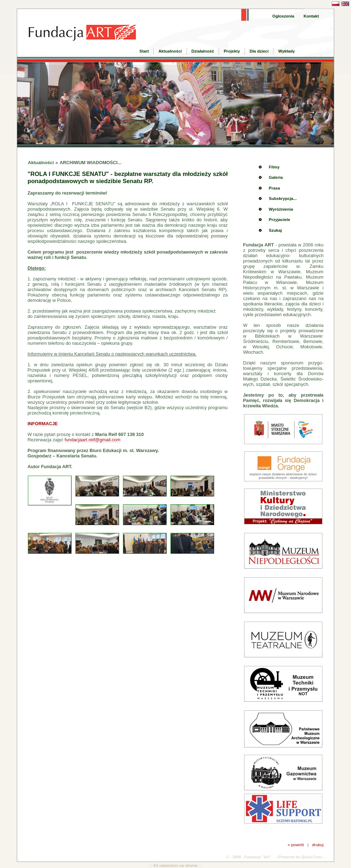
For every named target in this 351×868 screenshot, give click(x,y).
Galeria (276, 177)
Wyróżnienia (281, 209)
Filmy (274, 167)
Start (144, 51)
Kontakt (311, 16)
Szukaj (275, 230)
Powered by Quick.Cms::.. (302, 857)
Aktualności (170, 51)
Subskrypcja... (283, 198)
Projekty (232, 51)
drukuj (318, 845)
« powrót (296, 845)
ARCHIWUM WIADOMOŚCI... (91, 163)
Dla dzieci (259, 51)
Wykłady (286, 51)
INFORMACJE (43, 424)
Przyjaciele (280, 220)
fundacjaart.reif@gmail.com (93, 440)
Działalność (203, 51)
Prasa (274, 188)
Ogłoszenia (283, 16)
